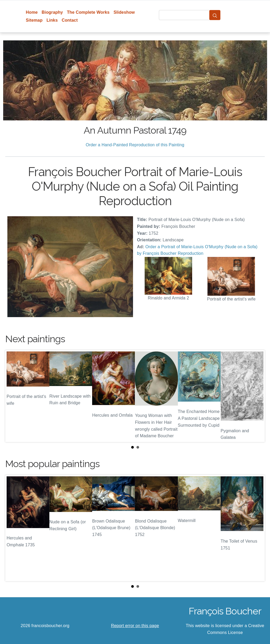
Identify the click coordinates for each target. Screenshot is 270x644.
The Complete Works (88, 12)
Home (32, 12)
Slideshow (124, 12)
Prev (13, 396)
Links (52, 20)
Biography (52, 12)
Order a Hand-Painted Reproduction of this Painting (135, 145)
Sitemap (34, 20)
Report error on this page (135, 626)
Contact (70, 20)
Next (257, 396)
